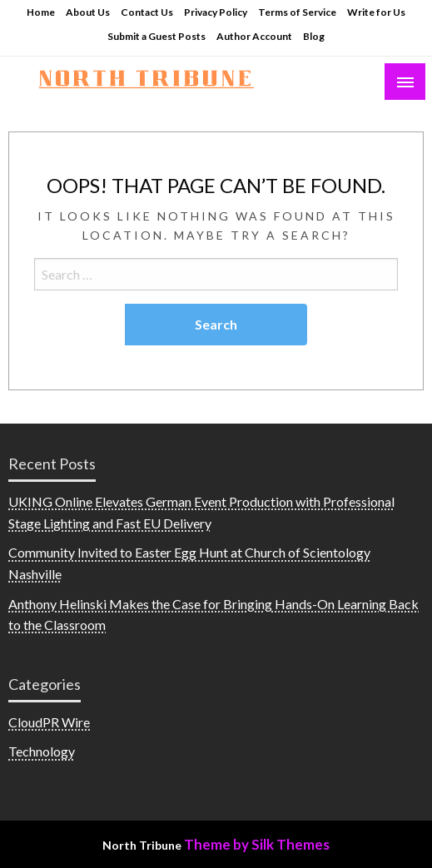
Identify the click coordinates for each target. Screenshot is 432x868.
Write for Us (376, 12)
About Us (88, 12)
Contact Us (147, 12)
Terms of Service (297, 12)
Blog (314, 36)
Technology (42, 751)
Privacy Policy (216, 12)
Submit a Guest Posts (156, 36)
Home (41, 12)
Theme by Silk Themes (257, 844)
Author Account (254, 36)
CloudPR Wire (49, 722)
